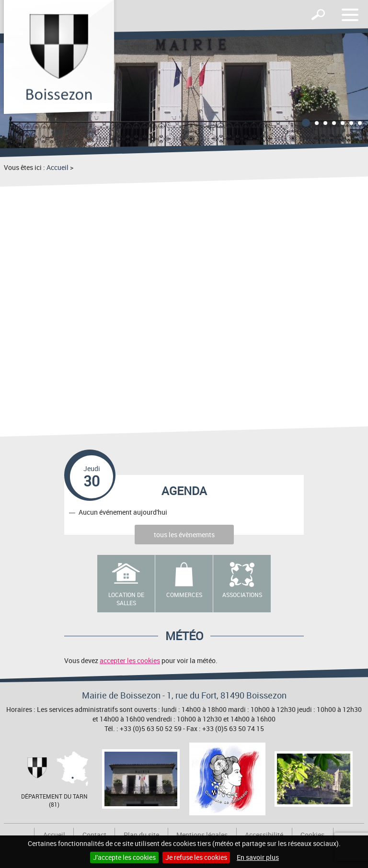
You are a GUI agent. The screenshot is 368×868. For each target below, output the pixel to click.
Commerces (184, 595)
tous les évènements (184, 535)
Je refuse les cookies (196, 857)
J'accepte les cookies (124, 857)
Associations (242, 595)
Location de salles (126, 599)
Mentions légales (202, 835)
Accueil (57, 167)
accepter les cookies (130, 660)
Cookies (312, 835)
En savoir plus (258, 857)
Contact (94, 835)
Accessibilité (264, 835)
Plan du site (141, 835)
